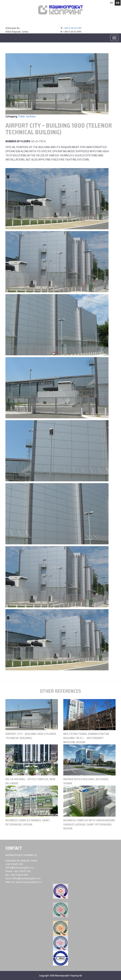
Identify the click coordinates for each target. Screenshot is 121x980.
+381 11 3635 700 (14, 864)
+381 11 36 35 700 (72, 28)
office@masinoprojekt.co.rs (20, 868)
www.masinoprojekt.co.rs (29, 882)
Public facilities (27, 116)
